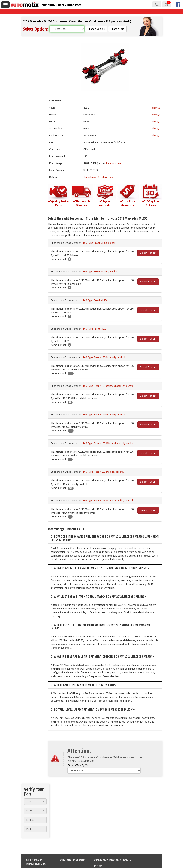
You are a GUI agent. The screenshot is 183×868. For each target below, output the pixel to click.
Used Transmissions (37, 808)
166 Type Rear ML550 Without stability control (111, 443)
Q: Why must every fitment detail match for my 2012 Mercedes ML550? (101, 596)
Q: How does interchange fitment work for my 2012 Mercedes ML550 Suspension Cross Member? (99, 538)
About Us (99, 804)
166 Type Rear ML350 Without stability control (111, 386)
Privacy (98, 800)
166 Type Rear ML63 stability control (106, 472)
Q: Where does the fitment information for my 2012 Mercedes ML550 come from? (103, 626)
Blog (63, 804)
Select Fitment (148, 253)
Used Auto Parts (35, 812)
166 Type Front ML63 (97, 329)
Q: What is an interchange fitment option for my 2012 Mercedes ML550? (103, 568)
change (156, 108)
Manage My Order (70, 808)
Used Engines (33, 804)
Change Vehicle (96, 29)
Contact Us (66, 823)
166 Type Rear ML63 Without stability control (111, 500)
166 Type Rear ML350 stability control (107, 357)
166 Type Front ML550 (98, 300)
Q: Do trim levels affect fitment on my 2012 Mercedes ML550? (96, 709)
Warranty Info (68, 815)
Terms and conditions (106, 808)
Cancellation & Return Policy (101, 177)
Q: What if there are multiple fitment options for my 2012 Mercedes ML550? (105, 656)
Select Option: (35, 29)
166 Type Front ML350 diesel (102, 243)
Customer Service (73, 796)
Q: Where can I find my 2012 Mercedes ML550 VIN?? (87, 685)
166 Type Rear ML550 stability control (107, 414)
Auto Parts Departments (37, 797)
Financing (65, 819)
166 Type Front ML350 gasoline (103, 271)
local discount (116, 163)
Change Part (117, 29)
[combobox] (35, 55)
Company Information (113, 795)
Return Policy (68, 812)
